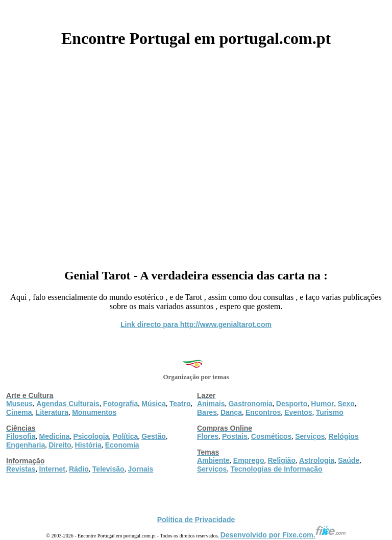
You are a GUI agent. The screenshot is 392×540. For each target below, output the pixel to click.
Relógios (344, 436)
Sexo (346, 404)
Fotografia (120, 404)
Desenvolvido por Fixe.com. (283, 535)
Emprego (249, 460)
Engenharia (26, 445)
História (88, 445)
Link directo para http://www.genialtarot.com (196, 324)
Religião (281, 460)
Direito (60, 445)
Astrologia (317, 460)
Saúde (349, 460)
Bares (207, 412)
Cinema (19, 412)
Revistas (21, 469)
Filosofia (21, 436)
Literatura (52, 412)
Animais (211, 404)
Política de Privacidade (196, 520)
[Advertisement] (196, 154)
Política (126, 436)
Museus (19, 404)
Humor (322, 404)
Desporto (292, 404)
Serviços (310, 436)
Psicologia (91, 436)
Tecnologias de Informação (276, 469)
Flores (208, 436)
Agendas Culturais (68, 404)
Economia (122, 445)
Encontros (263, 412)
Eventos (298, 412)
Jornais (141, 469)
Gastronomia (250, 404)
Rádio (79, 469)
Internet (52, 469)
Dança (231, 412)
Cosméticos (271, 436)
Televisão (108, 469)
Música (153, 404)
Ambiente (213, 460)
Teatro (180, 404)
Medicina (55, 436)
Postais (235, 436)
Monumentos (94, 412)
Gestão (153, 436)
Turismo (330, 412)
